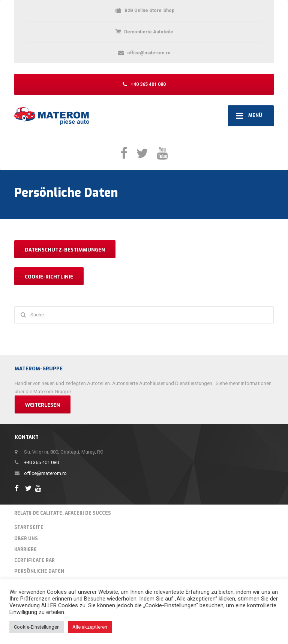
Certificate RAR (34, 560)
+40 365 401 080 (41, 462)
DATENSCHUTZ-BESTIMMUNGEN (65, 250)
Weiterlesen (43, 405)
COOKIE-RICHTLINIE (49, 277)
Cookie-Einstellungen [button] (37, 627)
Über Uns (26, 539)
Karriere (25, 550)
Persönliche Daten (39, 571)
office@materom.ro (45, 473)
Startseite (29, 527)
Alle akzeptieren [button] (90, 627)
